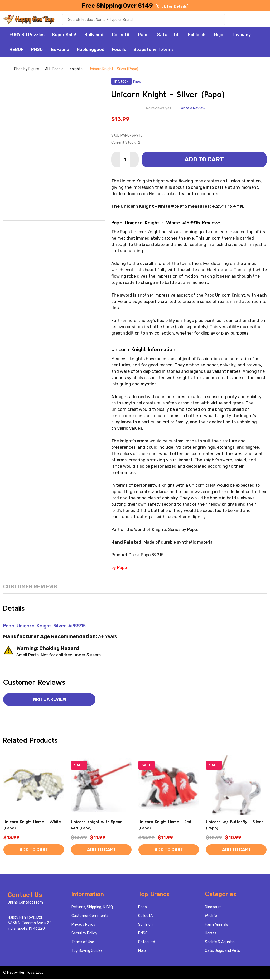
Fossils (119, 50)
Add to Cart (204, 160)
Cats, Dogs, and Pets (222, 952)
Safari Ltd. (168, 36)
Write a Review (193, 109)
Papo (143, 36)
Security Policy (84, 934)
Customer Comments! (90, 917)
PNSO (37, 50)
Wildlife (211, 917)
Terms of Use (83, 943)
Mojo (219, 36)
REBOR (17, 50)
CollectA (121, 36)
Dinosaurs (213, 908)
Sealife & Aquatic (220, 943)
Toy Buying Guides (87, 952)
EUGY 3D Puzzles (27, 36)
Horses (211, 934)
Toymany (241, 36)
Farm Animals (216, 926)
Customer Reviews (30, 588)
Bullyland (94, 36)
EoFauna (60, 50)
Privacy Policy (83, 926)
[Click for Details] (172, 6)
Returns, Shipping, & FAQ (92, 908)
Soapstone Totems (154, 50)
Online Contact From (25, 903)
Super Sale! (64, 36)
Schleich (197, 36)
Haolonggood (91, 50)
